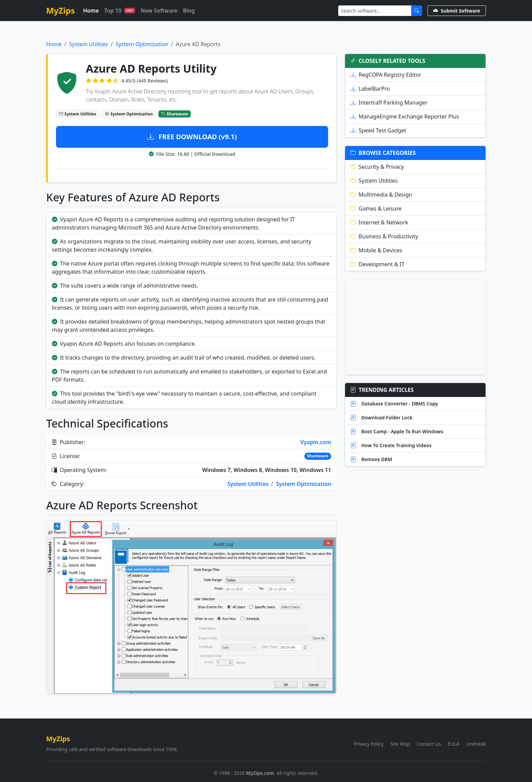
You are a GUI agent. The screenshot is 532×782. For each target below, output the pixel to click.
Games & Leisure (376, 208)
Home (91, 11)
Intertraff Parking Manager (389, 103)
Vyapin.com (316, 442)
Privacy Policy (368, 744)
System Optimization (142, 44)
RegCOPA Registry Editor (386, 75)
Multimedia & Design (381, 195)
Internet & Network (379, 222)
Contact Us (429, 744)
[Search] (375, 11)
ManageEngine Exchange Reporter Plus (405, 116)
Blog (189, 11)
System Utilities (88, 44)
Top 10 (120, 11)
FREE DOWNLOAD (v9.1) (192, 137)
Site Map (400, 744)
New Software (159, 11)
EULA (454, 744)
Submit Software (457, 11)
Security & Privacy (377, 167)
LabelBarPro (370, 89)
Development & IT (377, 264)
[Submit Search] (417, 11)
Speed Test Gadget (378, 130)
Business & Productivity (384, 236)
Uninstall (476, 744)
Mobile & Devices (376, 250)
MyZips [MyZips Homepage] (61, 10)
